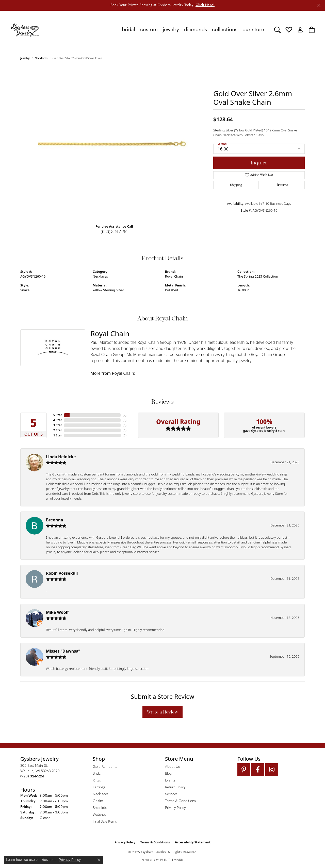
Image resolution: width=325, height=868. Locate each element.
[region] (114, 144)
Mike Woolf (57, 612)
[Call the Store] (32, 777)
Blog (168, 774)
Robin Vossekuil (62, 573)
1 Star (58, 435)
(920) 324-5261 (114, 232)
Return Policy (175, 787)
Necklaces (41, 58)
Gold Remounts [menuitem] (105, 767)
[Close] (319, 5)
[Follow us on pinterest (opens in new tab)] (244, 770)
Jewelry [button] (171, 30)
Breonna (54, 520)
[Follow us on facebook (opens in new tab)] (258, 770)
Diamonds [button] (196, 30)
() (125, 415)
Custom (149, 30)
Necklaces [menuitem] (101, 794)
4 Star (58, 420)
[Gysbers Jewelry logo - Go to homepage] (25, 30)
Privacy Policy (175, 808)
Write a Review (162, 712)
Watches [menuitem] (99, 815)
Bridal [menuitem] (97, 774)
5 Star (58, 415)
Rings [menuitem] (97, 781)
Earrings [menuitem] (99, 787)
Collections (225, 30)
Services (171, 794)
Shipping (236, 185)
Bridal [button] (128, 30)
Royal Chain (174, 276)
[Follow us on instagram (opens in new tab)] (272, 770)
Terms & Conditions (180, 801)
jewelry (25, 58)
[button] (277, 30)
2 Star (58, 430)
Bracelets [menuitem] (100, 808)
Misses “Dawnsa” (63, 651)
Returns (282, 185)
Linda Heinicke (61, 457)
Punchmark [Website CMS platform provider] (172, 860)
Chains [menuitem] (98, 801)
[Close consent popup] (99, 860)
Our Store (253, 30)
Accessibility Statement (193, 842)
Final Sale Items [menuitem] (105, 822)
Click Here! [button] (205, 5)
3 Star (58, 425)
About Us (172, 767)
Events (170, 781)
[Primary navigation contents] (157, 30)
